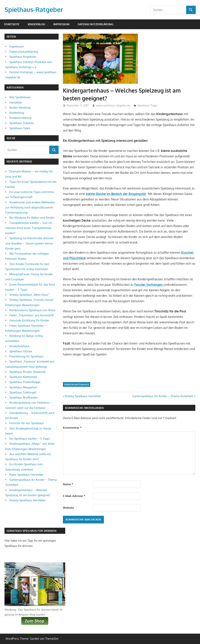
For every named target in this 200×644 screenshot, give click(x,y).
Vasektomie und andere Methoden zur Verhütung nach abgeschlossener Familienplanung (30, 207)
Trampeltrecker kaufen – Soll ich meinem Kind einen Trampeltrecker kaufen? (29, 228)
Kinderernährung (20, 118)
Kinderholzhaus (19, 346)
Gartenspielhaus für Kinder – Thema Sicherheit (163, 396)
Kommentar (72, 428)
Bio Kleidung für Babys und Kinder (32, 218)
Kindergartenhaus (77, 385)
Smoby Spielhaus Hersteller (83, 396)
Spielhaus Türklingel (23, 392)
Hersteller (16, 102)
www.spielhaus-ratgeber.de (113, 105)
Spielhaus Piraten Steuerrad (27, 372)
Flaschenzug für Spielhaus (26, 356)
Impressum (61, 24)
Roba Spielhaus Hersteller (26, 475)
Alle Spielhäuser (20, 97)
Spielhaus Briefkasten (24, 397)
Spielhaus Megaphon (23, 387)
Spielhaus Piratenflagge (25, 382)
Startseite (12, 24)
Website (68, 508)
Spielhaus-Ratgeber (34, 9)
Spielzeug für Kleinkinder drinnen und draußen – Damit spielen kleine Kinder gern (29, 243)
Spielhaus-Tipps (147, 105)
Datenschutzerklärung (96, 24)
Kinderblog (36, 24)
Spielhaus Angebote (23, 57)
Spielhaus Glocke (21, 351)
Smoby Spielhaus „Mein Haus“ (29, 295)
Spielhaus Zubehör (22, 123)
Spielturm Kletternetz (23, 377)
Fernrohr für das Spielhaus (27, 423)
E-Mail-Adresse (74, 496)
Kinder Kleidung (20, 108)
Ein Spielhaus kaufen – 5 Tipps (30, 439)
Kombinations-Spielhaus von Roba (32, 310)
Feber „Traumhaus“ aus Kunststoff (32, 315)
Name (68, 484)
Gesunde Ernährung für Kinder (29, 320)
